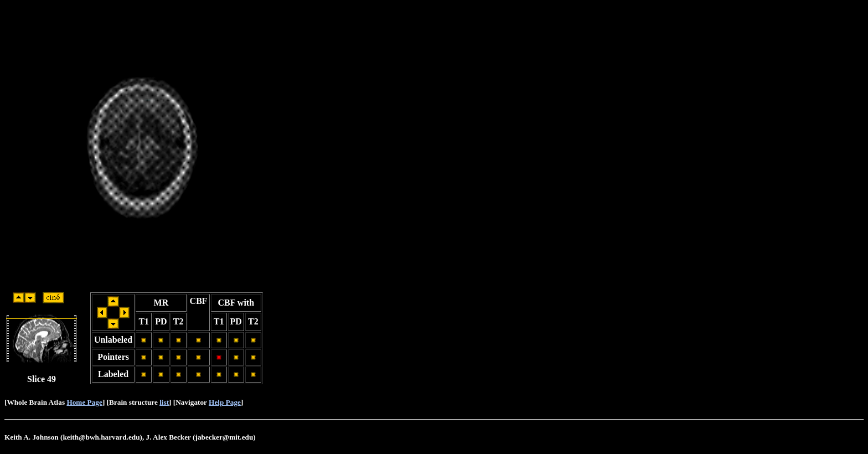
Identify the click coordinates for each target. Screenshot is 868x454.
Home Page (84, 402)
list (164, 402)
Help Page (225, 402)
